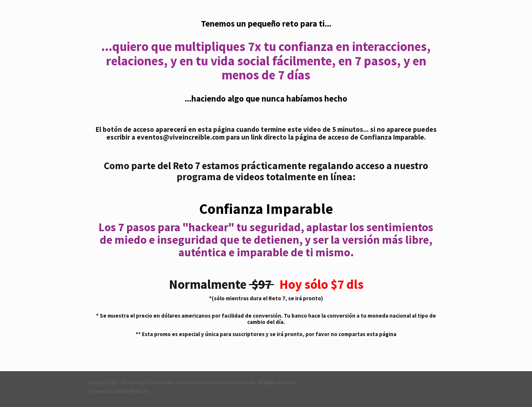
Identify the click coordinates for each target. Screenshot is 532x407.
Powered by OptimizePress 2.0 (119, 391)
